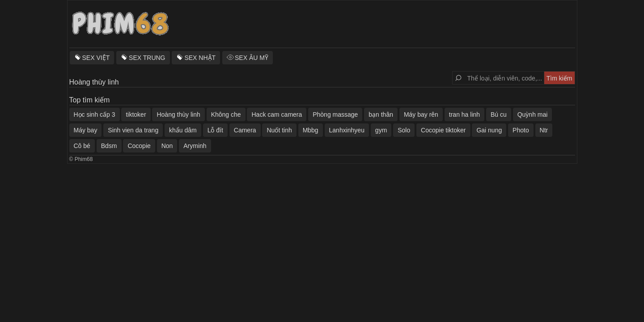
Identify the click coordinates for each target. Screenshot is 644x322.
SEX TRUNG (147, 58)
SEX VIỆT (96, 58)
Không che (226, 114)
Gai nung (489, 130)
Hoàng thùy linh (178, 114)
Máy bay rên (421, 114)
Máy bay (86, 130)
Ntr (544, 130)
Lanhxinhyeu (347, 130)
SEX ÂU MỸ (252, 58)
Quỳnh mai (533, 114)
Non (167, 146)
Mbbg (311, 130)
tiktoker (136, 114)
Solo (404, 130)
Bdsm (109, 146)
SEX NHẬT (200, 58)
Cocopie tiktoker (443, 130)
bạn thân (381, 114)
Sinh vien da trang (133, 130)
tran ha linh (464, 114)
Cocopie (139, 146)
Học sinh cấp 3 (95, 114)
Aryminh (195, 146)
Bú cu (499, 114)
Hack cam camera (277, 114)
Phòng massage (335, 114)
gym (381, 130)
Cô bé (82, 146)
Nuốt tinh (279, 130)
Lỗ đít (215, 130)
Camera (245, 130)
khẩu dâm (183, 130)
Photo (521, 130)
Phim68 (84, 159)
